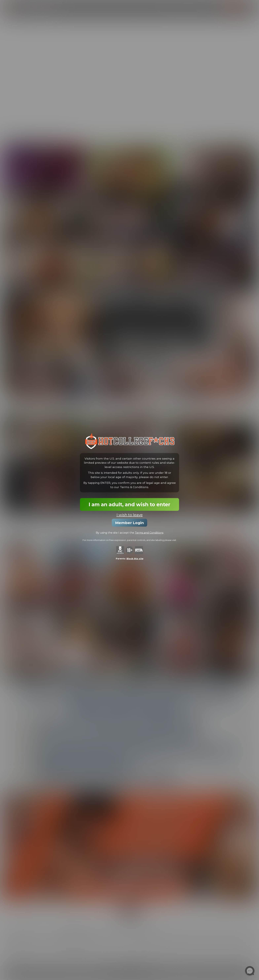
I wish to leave (130, 515)
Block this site (135, 558)
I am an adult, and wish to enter (129, 505)
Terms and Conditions (149, 533)
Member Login (129, 523)
